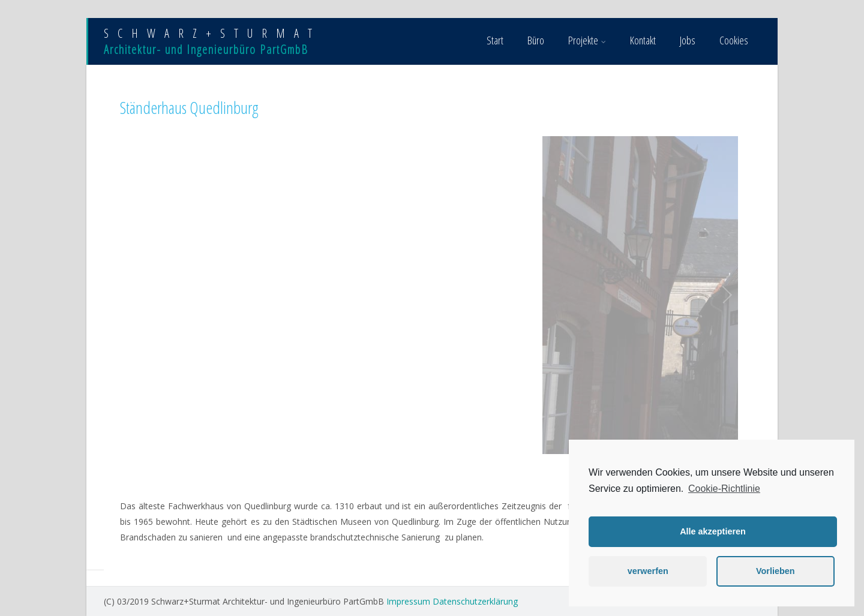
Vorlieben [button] (775, 571)
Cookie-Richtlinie (724, 489)
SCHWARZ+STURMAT (212, 33)
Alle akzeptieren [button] (713, 531)
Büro (536, 40)
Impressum (408, 601)
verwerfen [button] (648, 571)
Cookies (734, 40)
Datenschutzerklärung (475, 601)
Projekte (587, 40)
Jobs (688, 40)
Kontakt (643, 40)
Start (495, 40)
